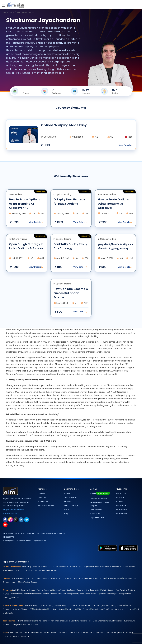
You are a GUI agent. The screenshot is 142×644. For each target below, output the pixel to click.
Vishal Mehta (8, 570)
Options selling (83, 590)
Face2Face (121, 505)
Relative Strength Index (52, 594)
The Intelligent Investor (44, 621)
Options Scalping (46, 605)
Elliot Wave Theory (114, 578)
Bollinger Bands (103, 605)
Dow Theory (31, 578)
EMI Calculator (42, 633)
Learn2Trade (122, 509)
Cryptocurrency (9, 582)
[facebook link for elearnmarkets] (5, 520)
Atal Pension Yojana (113, 633)
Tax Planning (122, 590)
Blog (66, 513)
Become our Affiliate (99, 499)
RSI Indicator (90, 605)
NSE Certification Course (27, 582)
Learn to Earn (33, 625)
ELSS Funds (109, 609)
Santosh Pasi (36, 570)
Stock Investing (43, 578)
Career (100, 493)
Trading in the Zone (19, 625)
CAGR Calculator (15, 633)
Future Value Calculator (72, 633)
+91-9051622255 (10, 514)
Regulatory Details (98, 518)
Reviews (67, 501)
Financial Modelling (76, 605)
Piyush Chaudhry (22, 570)
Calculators (121, 497)
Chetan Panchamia (40, 567)
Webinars (42, 497)
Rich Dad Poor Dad (26, 621)
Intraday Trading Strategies (41, 590)
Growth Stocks (16, 594)
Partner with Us (96, 510)
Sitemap (68, 509)
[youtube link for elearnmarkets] (5, 524)
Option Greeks (97, 609)
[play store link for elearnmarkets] (108, 548)
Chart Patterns (84, 609)
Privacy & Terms (71, 497)
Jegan (86, 567)
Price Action (95, 590)
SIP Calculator (29, 633)
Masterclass (43, 501)
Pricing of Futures (118, 605)
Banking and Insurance (124, 609)
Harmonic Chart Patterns (84, 578)
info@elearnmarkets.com (14, 510)
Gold (11, 613)
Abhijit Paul (78, 567)
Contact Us (95, 514)
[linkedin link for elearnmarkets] (21, 520)
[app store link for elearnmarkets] (128, 548)
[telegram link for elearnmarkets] (27, 520)
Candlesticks (71, 609)
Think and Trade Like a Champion (93, 621)
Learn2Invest (122, 513)
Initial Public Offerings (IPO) (22, 609)
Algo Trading (101, 578)
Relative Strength (108, 590)
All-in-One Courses (46, 505)
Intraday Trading (31, 605)
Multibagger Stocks (11, 597)
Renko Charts (85, 594)
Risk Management (70, 594)
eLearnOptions (55, 633)
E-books (120, 501)
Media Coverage (71, 505)
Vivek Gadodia (129, 567)
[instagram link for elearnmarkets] (11, 520)
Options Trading (18, 578)
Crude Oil (95, 594)
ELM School (121, 493)
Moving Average (124, 594)
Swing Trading (60, 605)
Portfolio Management (32, 594)
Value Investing (40, 609)
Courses (41, 493)
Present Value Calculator (93, 633)
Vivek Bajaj (26, 567)
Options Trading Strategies (64, 590)
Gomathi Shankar (50, 570)
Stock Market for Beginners (62, 578)
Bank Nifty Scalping (20, 590)
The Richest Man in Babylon (66, 621)
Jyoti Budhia (117, 567)
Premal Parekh (66, 567)
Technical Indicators (57, 609)
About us (68, 493)
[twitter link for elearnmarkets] (16, 520)
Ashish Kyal (54, 567)
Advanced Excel (130, 578)
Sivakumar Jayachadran (100, 567)
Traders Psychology (108, 594)
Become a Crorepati (21, 636)
